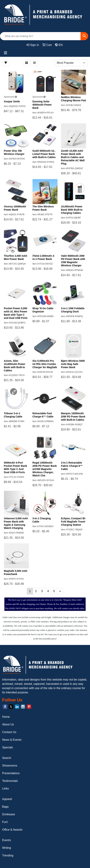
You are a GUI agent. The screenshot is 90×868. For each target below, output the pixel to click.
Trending (8, 855)
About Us (8, 724)
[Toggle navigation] (6, 53)
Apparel (7, 799)
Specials (7, 747)
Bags (5, 807)
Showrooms (10, 766)
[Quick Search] (40, 36)
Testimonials (10, 781)
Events (7, 840)
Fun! (5, 822)
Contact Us (9, 732)
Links (5, 789)
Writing (7, 848)
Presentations (11, 773)
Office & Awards (12, 830)
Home (6, 717)
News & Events (12, 740)
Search (7, 758)
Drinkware (9, 814)
